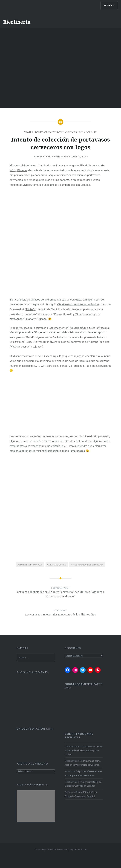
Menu (111, 6)
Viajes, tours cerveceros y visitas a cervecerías (61, 132)
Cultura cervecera (57, 565)
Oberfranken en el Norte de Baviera (78, 305)
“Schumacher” (57, 328)
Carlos (68, 792)
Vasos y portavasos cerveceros (87, 565)
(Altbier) (30, 309)
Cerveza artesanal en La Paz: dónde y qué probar (84, 750)
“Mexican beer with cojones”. (26, 346)
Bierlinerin (17, 22)
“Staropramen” (84, 314)
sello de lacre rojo (79, 361)
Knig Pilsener (18, 170)
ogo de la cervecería (99, 366)
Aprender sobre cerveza (30, 565)
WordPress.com (60, 849)
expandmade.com (78, 849)
